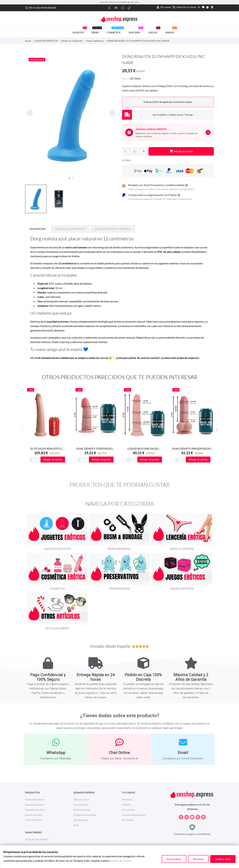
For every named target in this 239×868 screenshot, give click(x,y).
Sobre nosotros (82, 799)
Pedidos (126, 805)
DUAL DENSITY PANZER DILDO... (192, 448)
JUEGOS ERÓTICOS (182, 589)
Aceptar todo (223, 859)
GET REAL (135, 79)
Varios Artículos (34, 820)
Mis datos (127, 799)
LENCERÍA (136, 31)
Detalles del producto (70, 229)
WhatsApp (56, 753)
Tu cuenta (129, 793)
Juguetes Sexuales (35, 805)
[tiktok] (129, 8)
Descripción (38, 229)
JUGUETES (80, 31)
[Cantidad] (134, 151)
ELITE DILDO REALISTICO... (47, 448)
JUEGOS (154, 31)
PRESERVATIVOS (119, 589)
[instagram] (123, 8)
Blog (76, 825)
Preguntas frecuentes (85, 815)
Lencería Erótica (34, 815)
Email (183, 753)
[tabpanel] (71, 116)
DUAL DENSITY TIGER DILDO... (95, 448)
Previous (23, 430)
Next (216, 430)
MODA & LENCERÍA (182, 549)
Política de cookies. (121, 861)
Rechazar (198, 859)
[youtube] (116, 8)
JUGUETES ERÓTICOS (57, 549)
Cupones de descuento (134, 815)
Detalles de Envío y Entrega (113, 229)
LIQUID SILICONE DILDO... (144, 448)
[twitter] (109, 8)
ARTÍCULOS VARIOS (57, 628)
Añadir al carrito (181, 151)
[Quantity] (34, 460)
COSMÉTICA (115, 31)
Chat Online (119, 753)
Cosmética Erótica (35, 810)
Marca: (126, 79)
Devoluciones (81, 820)
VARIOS (171, 31)
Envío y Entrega (82, 810)
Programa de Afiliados (37, 839)
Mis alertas (128, 820)
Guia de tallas (81, 805)
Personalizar (174, 859)
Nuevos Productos (35, 799)
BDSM (97, 31)
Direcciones (128, 810)
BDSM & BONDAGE (119, 549)
